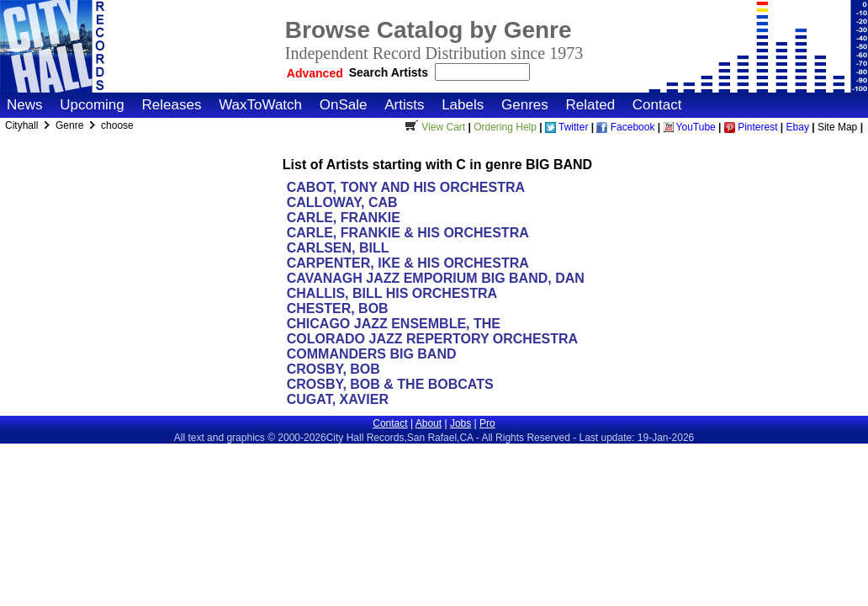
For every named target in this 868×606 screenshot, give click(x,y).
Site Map (837, 127)
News (25, 105)
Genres (525, 105)
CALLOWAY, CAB (342, 202)
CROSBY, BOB (333, 369)
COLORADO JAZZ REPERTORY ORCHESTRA (432, 339)
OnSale (344, 105)
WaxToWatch (260, 105)
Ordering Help (505, 127)
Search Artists (390, 72)
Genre (71, 125)
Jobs (460, 423)
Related (590, 105)
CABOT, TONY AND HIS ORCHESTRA (406, 187)
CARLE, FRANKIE (344, 218)
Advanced (315, 73)
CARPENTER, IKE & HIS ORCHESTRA (408, 263)
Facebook (625, 127)
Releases (172, 105)
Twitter (566, 127)
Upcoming (92, 105)
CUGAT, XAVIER (338, 399)
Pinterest (751, 127)
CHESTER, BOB (338, 308)
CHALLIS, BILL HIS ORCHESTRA (392, 293)
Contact (657, 105)
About (429, 423)
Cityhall (23, 125)
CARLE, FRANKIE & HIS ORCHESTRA (408, 233)
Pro (487, 423)
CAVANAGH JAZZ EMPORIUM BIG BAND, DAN (436, 278)
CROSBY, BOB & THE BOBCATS (390, 384)
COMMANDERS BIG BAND (372, 354)
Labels (463, 105)
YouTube (690, 127)
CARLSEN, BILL (338, 248)
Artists (404, 105)
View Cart (433, 127)
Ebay (798, 127)
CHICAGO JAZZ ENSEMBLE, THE (394, 324)
